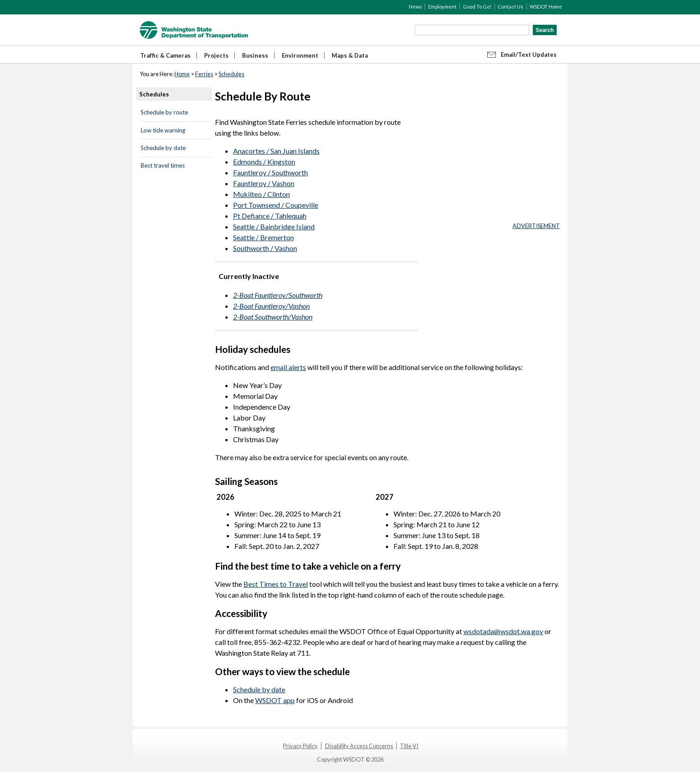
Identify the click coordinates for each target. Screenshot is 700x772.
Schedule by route (164, 112)
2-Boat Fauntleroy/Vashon (271, 306)
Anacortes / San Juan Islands (276, 151)
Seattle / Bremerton (263, 237)
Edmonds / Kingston (264, 162)
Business (255, 55)
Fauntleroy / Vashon (264, 183)
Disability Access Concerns (359, 746)
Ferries (204, 74)
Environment (300, 55)
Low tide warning (163, 130)
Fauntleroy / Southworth (270, 172)
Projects (216, 55)
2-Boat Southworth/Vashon (273, 317)
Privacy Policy (300, 746)
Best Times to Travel (276, 584)
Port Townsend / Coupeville (276, 205)
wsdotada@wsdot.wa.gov (503, 631)
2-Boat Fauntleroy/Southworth (278, 295)
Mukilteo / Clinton (261, 194)
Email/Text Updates (529, 55)
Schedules (231, 74)
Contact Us (510, 7)
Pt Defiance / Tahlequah (270, 216)
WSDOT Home (546, 7)
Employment (442, 7)
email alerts (288, 367)
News (415, 7)
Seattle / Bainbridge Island (274, 226)
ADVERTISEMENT (536, 226)
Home (182, 74)
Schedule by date (163, 148)
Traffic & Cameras (165, 55)
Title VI (409, 746)
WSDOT (194, 30)
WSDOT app (275, 700)
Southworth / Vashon (265, 248)
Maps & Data (350, 55)
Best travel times (163, 165)
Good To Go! (477, 7)
